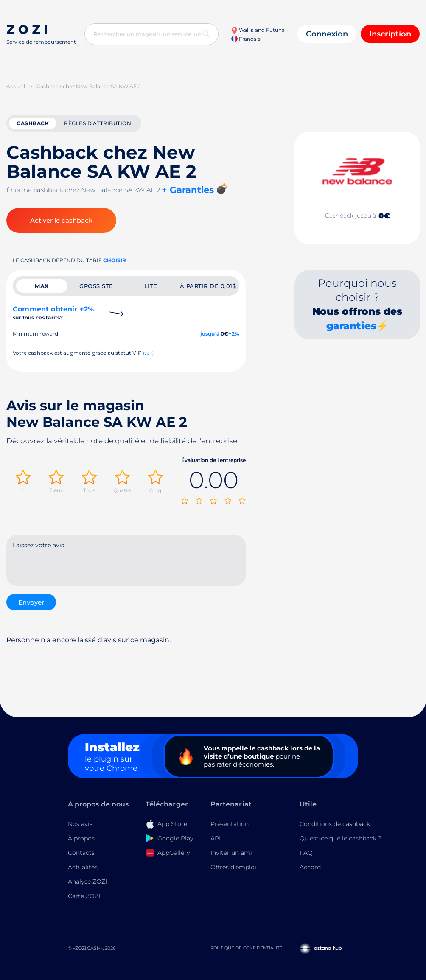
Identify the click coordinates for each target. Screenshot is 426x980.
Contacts (81, 853)
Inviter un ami (231, 853)
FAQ (306, 853)
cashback (33, 123)
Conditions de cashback (335, 824)
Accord (310, 867)
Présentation (230, 824)
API (216, 838)
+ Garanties (188, 190)
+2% (234, 334)
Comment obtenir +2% (53, 313)
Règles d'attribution (98, 123)
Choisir (115, 260)
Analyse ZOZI (87, 882)
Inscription (390, 34)
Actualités (83, 867)
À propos (81, 838)
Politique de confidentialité (247, 948)
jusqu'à (210, 334)
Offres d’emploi (233, 867)
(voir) (148, 353)
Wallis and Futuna (258, 30)
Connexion (327, 34)
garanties (351, 326)
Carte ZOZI (84, 896)
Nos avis (80, 824)
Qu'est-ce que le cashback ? (341, 838)
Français (246, 39)
